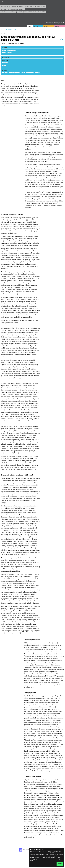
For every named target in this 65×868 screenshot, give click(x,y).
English (5, 65)
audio (57, 26)
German (5, 63)
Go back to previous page (10, 30)
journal (36, 26)
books (46, 26)
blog (30, 26)
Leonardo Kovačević (9, 50)
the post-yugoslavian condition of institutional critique (21, 73)
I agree (60, 864)
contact (62, 23)
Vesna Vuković (7, 53)
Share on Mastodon (26, 850)
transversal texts (52, 23)
